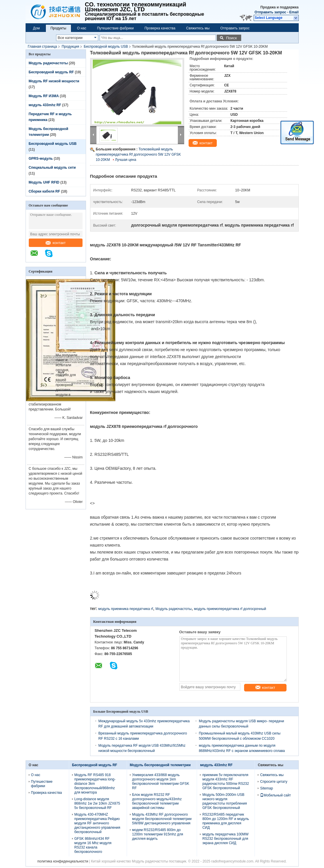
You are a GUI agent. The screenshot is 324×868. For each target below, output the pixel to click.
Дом (36, 28)
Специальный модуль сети (52, 168)
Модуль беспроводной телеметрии (160, 765)
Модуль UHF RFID (44, 182)
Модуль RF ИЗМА (44, 96)
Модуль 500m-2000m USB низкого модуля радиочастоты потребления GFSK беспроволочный (224, 801)
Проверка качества (160, 28)
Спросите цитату (274, 782)
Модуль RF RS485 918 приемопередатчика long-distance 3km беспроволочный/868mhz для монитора (95, 784)
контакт (56, 243)
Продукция (70, 47)
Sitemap (266, 788)
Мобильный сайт (275, 795)
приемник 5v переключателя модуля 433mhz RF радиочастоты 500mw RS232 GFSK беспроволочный (225, 781)
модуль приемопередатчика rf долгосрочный (230, 609)
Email (294, 12)
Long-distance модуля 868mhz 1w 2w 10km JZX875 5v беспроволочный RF (97, 803)
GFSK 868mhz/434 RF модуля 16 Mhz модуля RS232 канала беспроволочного (93, 845)
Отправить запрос (271, 12)
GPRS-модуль (41, 159)
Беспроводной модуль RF (51, 72)
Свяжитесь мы (198, 28)
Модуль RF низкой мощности (54, 81)
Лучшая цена (126, 160)
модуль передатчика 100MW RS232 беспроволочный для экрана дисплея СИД (225, 839)
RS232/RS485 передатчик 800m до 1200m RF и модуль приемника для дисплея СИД (225, 821)
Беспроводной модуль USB (106, 47)
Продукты (58, 28)
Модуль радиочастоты (48, 63)
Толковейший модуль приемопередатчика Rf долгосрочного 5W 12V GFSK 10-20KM (138, 154)
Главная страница (43, 47)
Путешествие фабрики (115, 28)
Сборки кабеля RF (44, 191)
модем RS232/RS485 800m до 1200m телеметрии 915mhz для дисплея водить (158, 834)
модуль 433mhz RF (45, 105)
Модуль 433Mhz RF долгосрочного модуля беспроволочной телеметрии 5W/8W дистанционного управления (162, 819)
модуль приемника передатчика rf (126, 609)
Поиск (231, 38)
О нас (82, 28)
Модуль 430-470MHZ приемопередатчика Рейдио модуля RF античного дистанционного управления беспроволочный (97, 823)
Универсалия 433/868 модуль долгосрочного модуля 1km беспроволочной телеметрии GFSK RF (161, 781)
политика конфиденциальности (63, 861)
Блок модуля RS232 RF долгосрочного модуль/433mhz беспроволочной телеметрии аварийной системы (157, 801)
